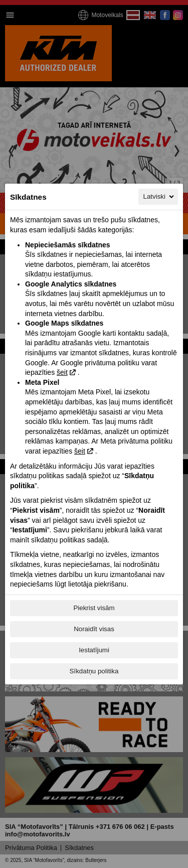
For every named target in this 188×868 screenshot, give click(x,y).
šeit (62, 372)
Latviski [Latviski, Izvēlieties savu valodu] (159, 197)
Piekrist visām (94, 608)
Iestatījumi (94, 650)
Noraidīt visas (94, 629)
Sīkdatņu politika (94, 671)
